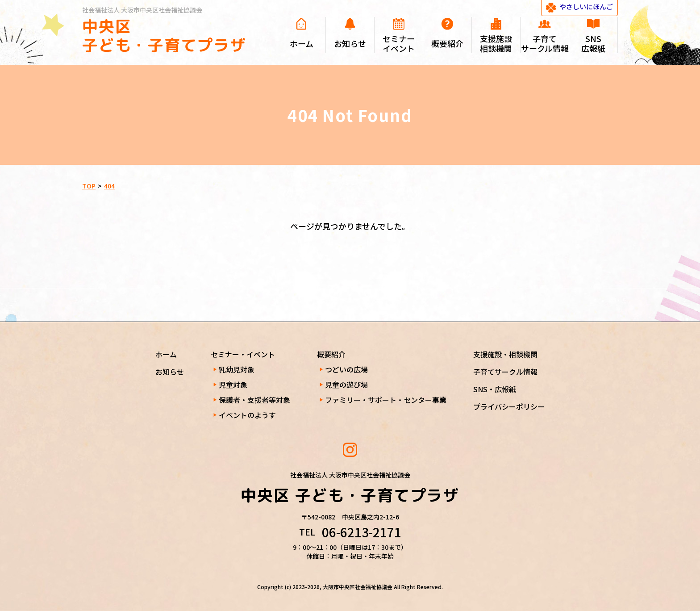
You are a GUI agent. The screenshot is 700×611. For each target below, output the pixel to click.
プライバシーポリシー (509, 406)
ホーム (166, 354)
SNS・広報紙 (495, 389)
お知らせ (170, 372)
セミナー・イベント (243, 354)
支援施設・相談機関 (505, 354)
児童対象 (233, 385)
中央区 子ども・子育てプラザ (164, 36)
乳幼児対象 (237, 369)
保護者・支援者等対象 (254, 400)
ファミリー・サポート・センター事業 (386, 400)
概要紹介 (331, 354)
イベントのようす (247, 415)
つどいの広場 (346, 369)
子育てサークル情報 (505, 372)
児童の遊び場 (346, 385)
